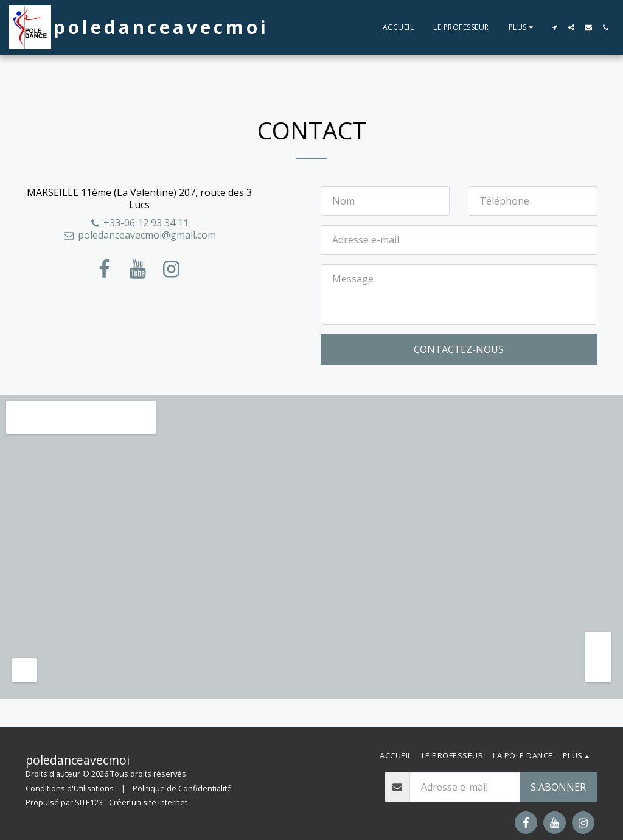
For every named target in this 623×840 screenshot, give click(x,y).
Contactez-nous (459, 349)
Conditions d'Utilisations (70, 788)
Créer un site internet (148, 802)
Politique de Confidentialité (182, 788)
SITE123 (89, 802)
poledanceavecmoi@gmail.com (140, 235)
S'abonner (558, 787)
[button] (554, 27)
